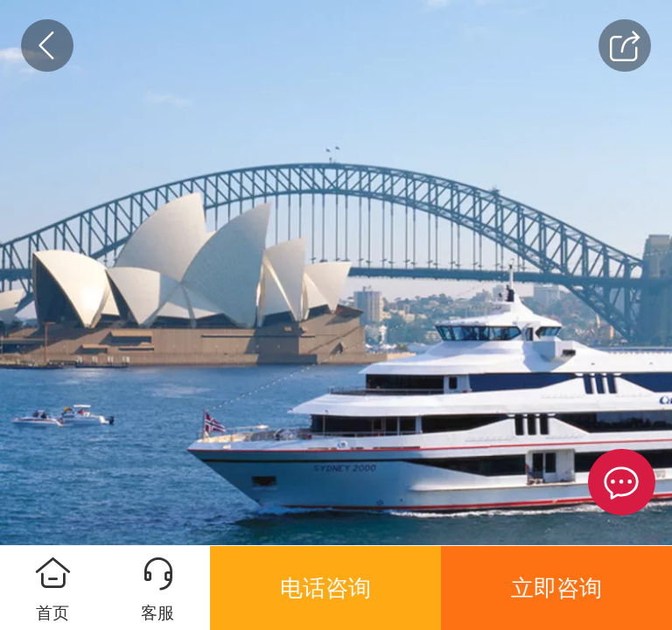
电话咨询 (325, 588)
